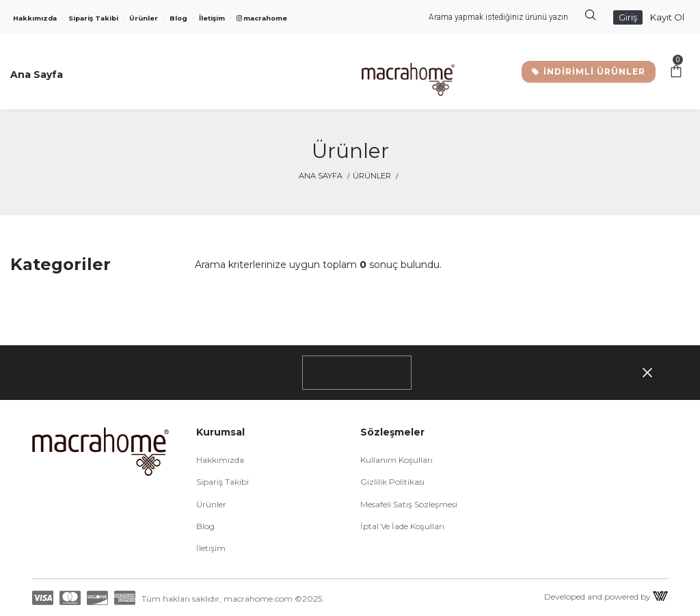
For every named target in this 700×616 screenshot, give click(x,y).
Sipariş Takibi (93, 18)
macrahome (262, 18)
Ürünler (144, 18)
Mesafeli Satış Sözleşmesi (409, 504)
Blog (178, 18)
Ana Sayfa (321, 176)
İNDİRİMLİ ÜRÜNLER (589, 71)
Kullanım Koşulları (396, 460)
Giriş (628, 17)
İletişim (212, 18)
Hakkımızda (35, 18)
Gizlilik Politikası (392, 482)
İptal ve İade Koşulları (402, 526)
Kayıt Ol (667, 17)
